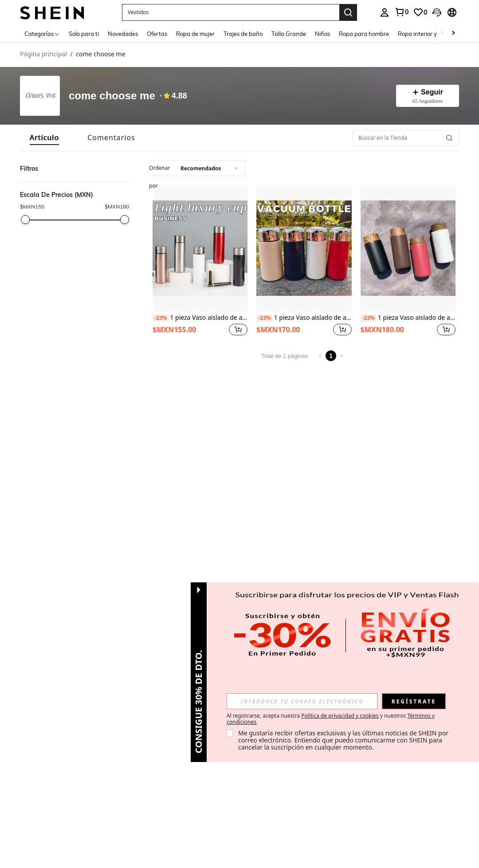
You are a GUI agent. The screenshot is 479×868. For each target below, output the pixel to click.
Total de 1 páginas (285, 356)
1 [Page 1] (331, 356)
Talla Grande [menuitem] (289, 34)
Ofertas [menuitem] (157, 34)
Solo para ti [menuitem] (84, 34)
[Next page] (342, 356)
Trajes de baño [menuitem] (243, 34)
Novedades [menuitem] (123, 34)
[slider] (25, 220)
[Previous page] (320, 356)
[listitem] (200, 261)
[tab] (44, 138)
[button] (231, 12)
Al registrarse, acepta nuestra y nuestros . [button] (331, 719)
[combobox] (197, 168)
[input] (302, 701)
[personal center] (385, 12)
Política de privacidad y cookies (340, 716)
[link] (401, 12)
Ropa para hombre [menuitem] (364, 34)
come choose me (112, 96)
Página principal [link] (43, 54)
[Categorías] (42, 33)
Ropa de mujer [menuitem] (195, 34)
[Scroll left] (443, 33)
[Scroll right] (453, 33)
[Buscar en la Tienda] (406, 138)
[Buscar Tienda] (449, 138)
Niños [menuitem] (322, 34)
